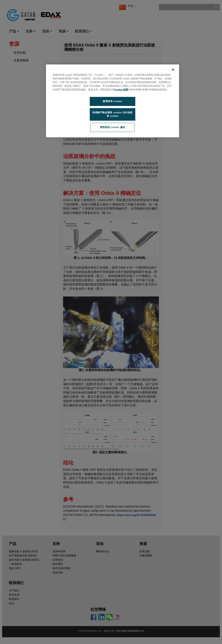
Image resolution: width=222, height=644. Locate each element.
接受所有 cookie (112, 101)
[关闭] (173, 70)
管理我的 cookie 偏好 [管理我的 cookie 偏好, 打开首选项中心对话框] (113, 127)
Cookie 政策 (121, 90)
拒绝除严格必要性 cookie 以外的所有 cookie (113, 114)
